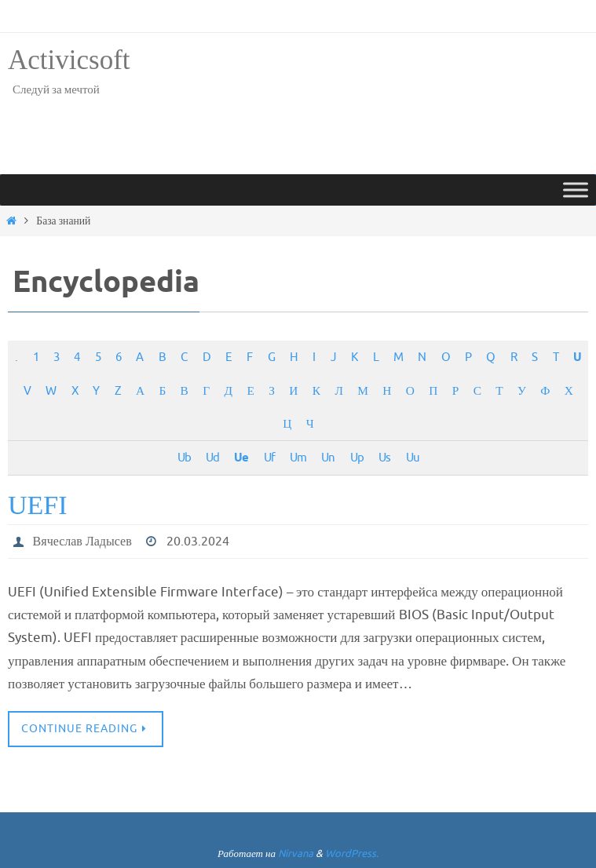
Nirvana (296, 853)
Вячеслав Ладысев (82, 542)
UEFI (38, 505)
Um (298, 458)
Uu (413, 458)
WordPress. (352, 853)
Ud (212, 458)
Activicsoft (69, 60)
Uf (269, 458)
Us (384, 458)
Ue (241, 458)
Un (328, 458)
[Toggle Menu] (576, 190)
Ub (184, 458)
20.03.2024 (198, 542)
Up (357, 458)
